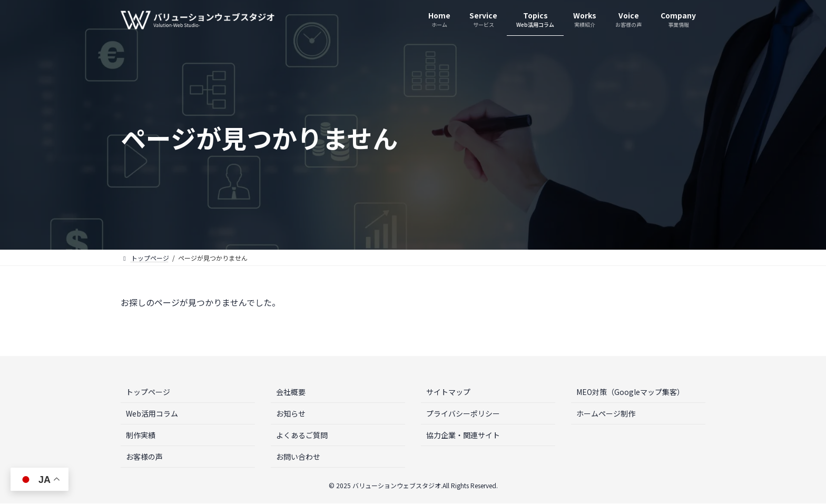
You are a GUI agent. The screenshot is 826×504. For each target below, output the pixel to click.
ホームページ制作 (606, 413)
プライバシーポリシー (463, 413)
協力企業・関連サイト (463, 435)
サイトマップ (448, 392)
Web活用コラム (152, 413)
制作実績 (141, 435)
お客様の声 (144, 457)
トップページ (148, 392)
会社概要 (291, 392)
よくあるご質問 (302, 435)
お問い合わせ (298, 457)
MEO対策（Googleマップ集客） (630, 392)
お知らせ (291, 413)
